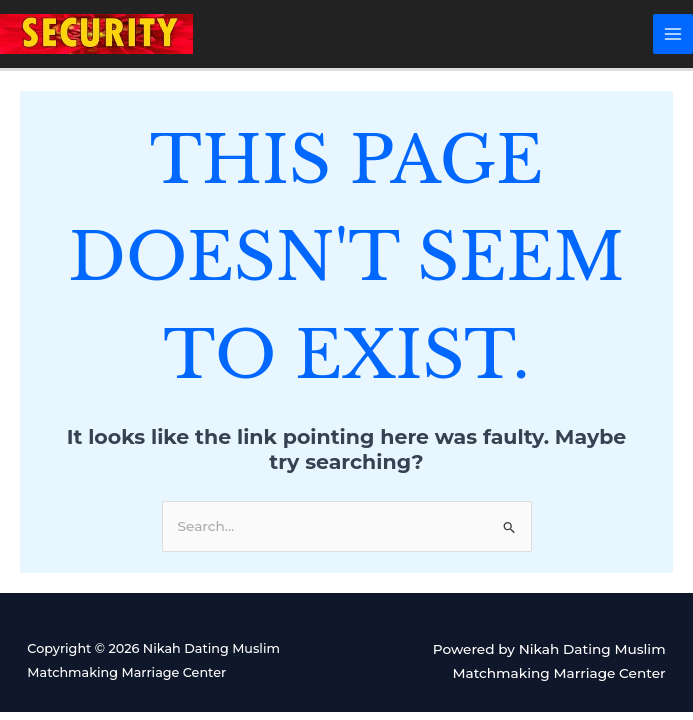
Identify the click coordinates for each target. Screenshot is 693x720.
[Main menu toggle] (673, 34)
